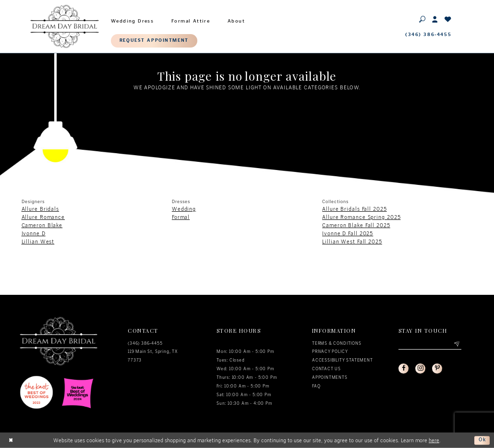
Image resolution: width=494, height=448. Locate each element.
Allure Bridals (41, 209)
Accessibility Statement (343, 360)
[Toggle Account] (435, 19)
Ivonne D (34, 234)
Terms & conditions (337, 343)
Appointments (330, 377)
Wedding (184, 209)
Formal (181, 217)
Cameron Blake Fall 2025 (356, 225)
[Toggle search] (423, 19)
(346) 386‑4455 (145, 343)
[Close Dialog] (11, 440)
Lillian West (38, 242)
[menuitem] (133, 20)
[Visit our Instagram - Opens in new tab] (421, 369)
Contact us (326, 369)
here (434, 440)
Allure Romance (43, 217)
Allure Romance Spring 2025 (361, 217)
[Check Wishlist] (448, 19)
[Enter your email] (430, 345)
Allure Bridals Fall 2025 (355, 209)
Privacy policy (330, 351)
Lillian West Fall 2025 (352, 242)
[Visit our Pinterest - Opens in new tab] (438, 369)
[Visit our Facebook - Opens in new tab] (404, 369)
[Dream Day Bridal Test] (65, 26)
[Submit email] (456, 345)
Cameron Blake (42, 225)
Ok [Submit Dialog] (482, 440)
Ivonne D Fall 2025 (348, 234)
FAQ (316, 386)
